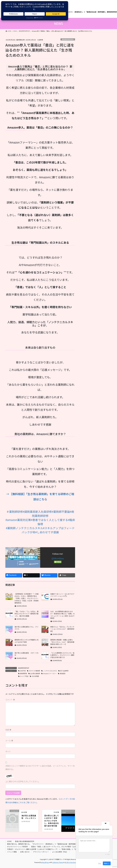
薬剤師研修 (24, 673)
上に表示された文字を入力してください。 (23, 781)
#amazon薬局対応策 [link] (18, 520)
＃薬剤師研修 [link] (15, 512)
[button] (40, 540)
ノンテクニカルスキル (50, 671)
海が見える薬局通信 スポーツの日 (26, 654)
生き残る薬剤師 (35, 673)
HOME (9, 841)
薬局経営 (63, 673)
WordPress (46, 862)
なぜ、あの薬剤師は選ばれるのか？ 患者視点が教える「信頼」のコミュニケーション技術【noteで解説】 (63, 615)
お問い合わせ (25, 852)
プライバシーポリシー (41, 852)
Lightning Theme (58, 862)
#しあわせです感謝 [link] (47, 532)
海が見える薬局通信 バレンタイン (29, 817)
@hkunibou (58, 558)
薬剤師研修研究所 (68, 39)
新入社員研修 (64, 671)
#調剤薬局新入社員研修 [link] (37, 512)
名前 (8, 730)
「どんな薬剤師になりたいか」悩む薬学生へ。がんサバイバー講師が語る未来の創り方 (62, 655)
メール (9, 740)
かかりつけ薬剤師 (34, 671)
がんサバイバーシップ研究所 (17, 847)
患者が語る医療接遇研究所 (25, 841)
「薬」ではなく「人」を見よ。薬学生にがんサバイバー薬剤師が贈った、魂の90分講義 (27, 614)
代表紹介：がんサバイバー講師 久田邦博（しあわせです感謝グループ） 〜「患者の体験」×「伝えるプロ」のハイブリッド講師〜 (54, 849)
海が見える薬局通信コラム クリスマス (26, 628)
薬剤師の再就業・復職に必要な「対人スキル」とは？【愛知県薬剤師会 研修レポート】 (62, 642)
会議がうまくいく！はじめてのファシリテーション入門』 (62, 595)
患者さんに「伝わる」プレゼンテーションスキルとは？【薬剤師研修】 (62, 629)
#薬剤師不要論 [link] (61, 512)
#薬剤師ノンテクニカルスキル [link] (24, 528)
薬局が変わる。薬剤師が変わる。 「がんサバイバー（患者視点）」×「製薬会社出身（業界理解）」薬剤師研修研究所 (49, 844)
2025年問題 (35, 676)
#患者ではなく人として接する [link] (49, 520)
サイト (8, 751)
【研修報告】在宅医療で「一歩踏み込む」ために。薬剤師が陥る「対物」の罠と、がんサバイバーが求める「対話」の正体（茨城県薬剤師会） (27, 598)
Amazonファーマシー (50, 673)
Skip (100, 863)
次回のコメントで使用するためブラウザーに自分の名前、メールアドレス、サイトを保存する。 (40, 767)
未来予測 (23, 671)
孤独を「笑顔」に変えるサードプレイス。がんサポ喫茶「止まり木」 (56, 847)
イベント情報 (12, 852)
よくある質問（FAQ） (60, 852)
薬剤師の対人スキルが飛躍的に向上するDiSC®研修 (27, 641)
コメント (10, 700)
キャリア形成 (24, 676)
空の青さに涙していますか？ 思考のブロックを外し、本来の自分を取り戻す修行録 (52, 821)
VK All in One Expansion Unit (74, 862)
